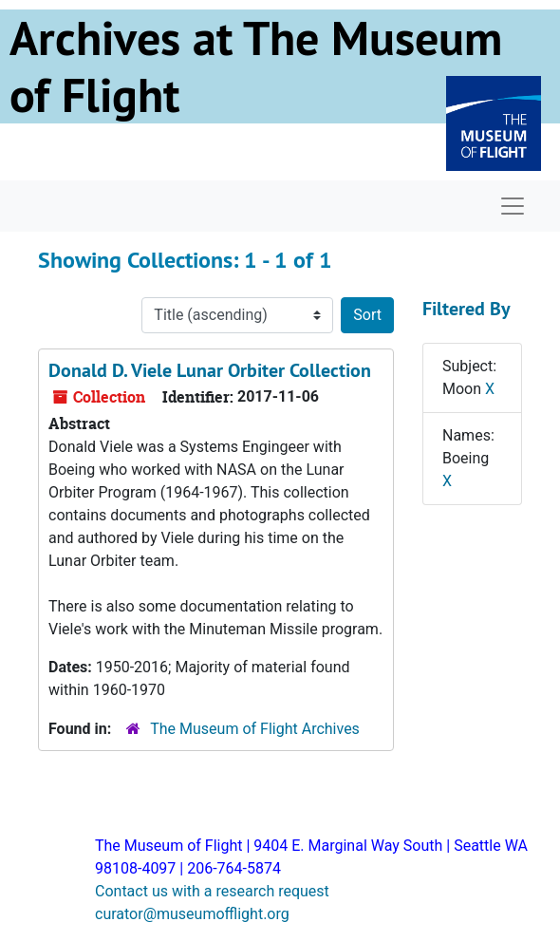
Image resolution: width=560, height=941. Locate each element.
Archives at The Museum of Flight (256, 66)
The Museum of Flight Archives (255, 729)
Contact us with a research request (212, 891)
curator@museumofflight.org (192, 914)
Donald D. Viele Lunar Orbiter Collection (210, 370)
